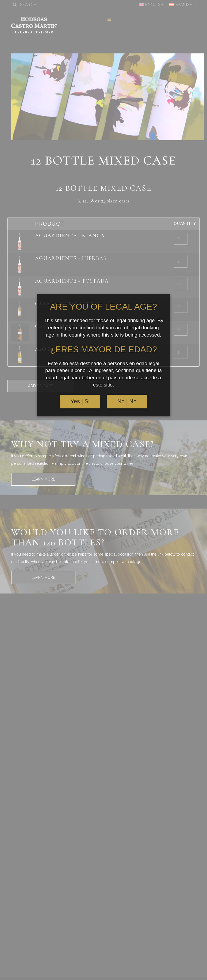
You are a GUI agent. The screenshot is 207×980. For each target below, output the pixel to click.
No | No (127, 401)
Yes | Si (80, 401)
